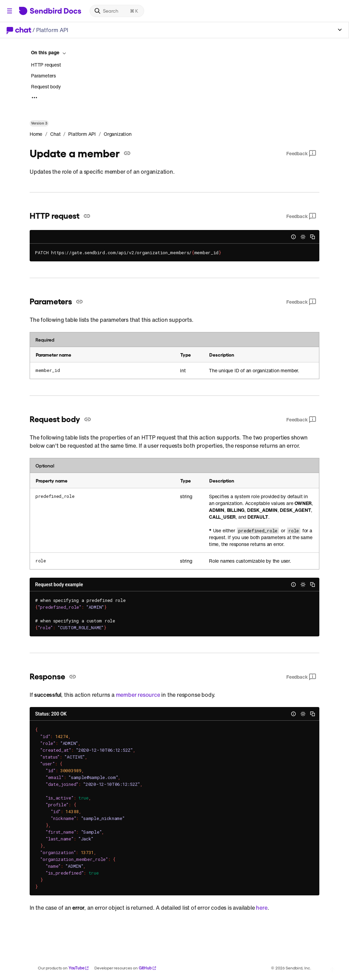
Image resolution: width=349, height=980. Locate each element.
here (262, 908)
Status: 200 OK (51, 714)
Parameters (43, 76)
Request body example (59, 585)
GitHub (148, 968)
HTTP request (46, 65)
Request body (46, 87)
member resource (138, 695)
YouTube (79, 968)
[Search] (117, 11)
